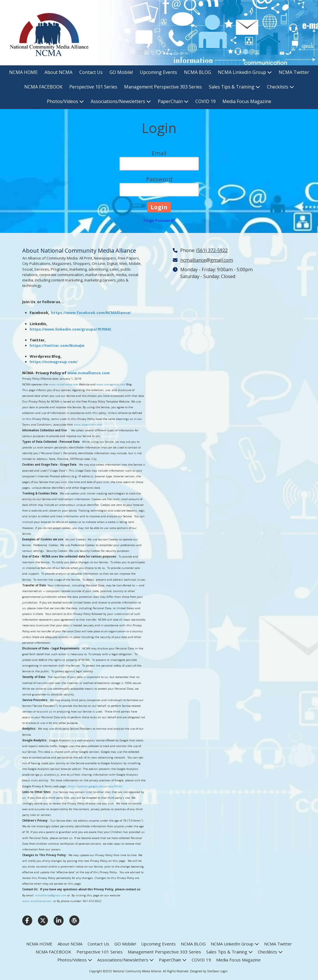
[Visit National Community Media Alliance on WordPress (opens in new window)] (74, 920)
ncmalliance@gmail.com (51, 895)
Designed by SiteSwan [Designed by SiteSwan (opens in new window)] (205, 971)
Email (159, 153)
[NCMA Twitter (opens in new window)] (294, 73)
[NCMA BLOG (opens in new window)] (198, 73)
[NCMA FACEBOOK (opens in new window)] (43, 87)
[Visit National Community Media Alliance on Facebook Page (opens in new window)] (27, 920)
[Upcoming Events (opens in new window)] (158, 73)
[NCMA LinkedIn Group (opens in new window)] (245, 73)
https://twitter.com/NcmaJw (57, 345)
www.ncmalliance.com (89, 373)
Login (224, 971)
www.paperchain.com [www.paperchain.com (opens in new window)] (88, 425)
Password (159, 179)
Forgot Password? (159, 220)
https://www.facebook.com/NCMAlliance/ (91, 313)
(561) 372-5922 (212, 250)
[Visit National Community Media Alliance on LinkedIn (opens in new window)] (59, 920)
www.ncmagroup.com (111, 384)
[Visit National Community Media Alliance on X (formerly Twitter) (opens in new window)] (43, 920)
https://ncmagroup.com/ (54, 362)
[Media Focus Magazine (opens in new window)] (247, 102)
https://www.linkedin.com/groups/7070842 (70, 329)
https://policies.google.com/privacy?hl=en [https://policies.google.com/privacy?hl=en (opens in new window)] (95, 786)
